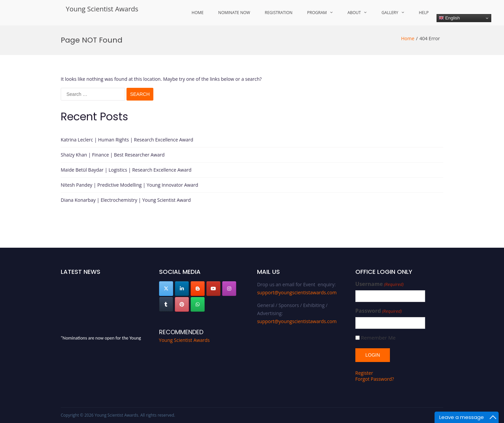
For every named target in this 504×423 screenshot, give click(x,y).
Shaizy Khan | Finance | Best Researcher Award (113, 155)
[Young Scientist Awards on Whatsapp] (198, 304)
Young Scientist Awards (102, 9)
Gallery (390, 13)
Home (198, 13)
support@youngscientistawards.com (297, 292)
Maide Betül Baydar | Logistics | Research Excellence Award (126, 170)
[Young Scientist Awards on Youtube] (213, 289)
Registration (279, 13)
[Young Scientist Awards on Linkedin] (182, 289)
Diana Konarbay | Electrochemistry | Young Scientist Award (126, 200)
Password (379, 311)
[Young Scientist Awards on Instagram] (229, 289)
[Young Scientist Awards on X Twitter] (166, 289)
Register (364, 373)
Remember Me (378, 338)
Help (424, 13)
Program (317, 13)
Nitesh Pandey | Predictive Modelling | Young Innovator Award (130, 185)
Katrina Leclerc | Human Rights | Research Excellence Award (127, 140)
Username (380, 284)
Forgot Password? (375, 379)
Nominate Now (234, 13)
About (354, 13)
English (449, 18)
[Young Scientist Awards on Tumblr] (166, 304)
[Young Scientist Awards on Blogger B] (198, 289)
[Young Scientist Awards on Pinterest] (182, 304)
